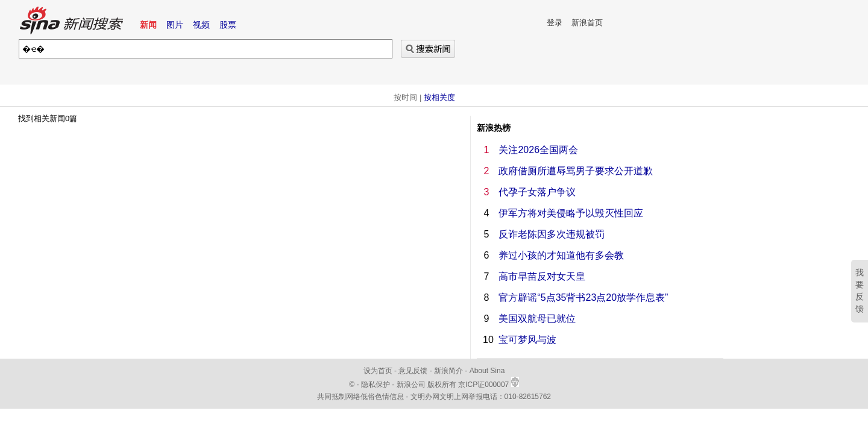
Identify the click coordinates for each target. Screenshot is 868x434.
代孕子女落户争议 (537, 192)
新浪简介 (448, 371)
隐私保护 (376, 385)
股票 (228, 25)
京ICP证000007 (488, 385)
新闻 (148, 25)
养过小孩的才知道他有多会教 (561, 255)
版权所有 (442, 385)
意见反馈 (413, 371)
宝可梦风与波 (527, 340)
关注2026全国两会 (538, 150)
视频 (201, 25)
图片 (175, 25)
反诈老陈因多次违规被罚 (552, 234)
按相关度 (439, 97)
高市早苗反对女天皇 (542, 276)
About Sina (487, 371)
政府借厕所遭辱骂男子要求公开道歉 (576, 171)
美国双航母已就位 (537, 319)
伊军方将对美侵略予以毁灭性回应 (571, 213)
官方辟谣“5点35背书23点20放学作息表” (583, 297)
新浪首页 (587, 23)
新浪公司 (411, 385)
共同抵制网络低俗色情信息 (360, 397)
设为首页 (378, 371)
